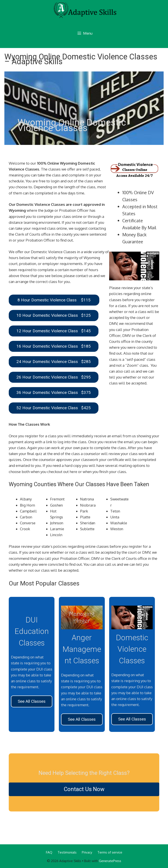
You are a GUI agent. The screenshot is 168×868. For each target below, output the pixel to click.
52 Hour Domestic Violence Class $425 (54, 408)
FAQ (49, 852)
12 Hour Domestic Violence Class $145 (54, 331)
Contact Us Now (84, 789)
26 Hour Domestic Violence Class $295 (54, 377)
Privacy (87, 852)
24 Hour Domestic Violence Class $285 (54, 362)
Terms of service (110, 852)
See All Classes (32, 701)
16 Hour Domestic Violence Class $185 (54, 346)
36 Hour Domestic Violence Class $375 (54, 392)
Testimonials (67, 852)
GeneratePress (110, 861)
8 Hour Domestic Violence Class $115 (54, 300)
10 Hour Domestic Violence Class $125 (54, 315)
